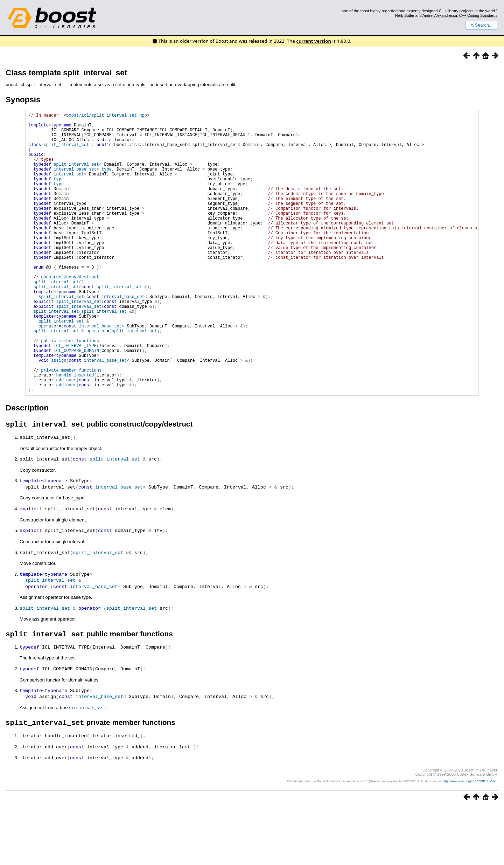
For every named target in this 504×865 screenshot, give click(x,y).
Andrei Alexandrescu (440, 15)
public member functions (70, 390)
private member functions (71, 426)
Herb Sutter (405, 15)
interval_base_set (75, 182)
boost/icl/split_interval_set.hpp (106, 116)
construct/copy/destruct (70, 313)
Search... (481, 25)
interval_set (69, 188)
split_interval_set (66, 152)
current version (314, 41)
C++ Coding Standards (478, 15)
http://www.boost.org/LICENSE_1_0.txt (469, 839)
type (107, 182)
